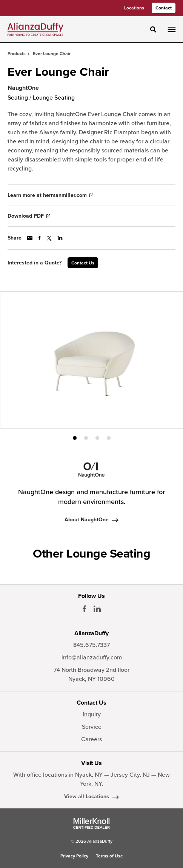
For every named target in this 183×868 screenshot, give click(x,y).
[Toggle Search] (153, 29)
